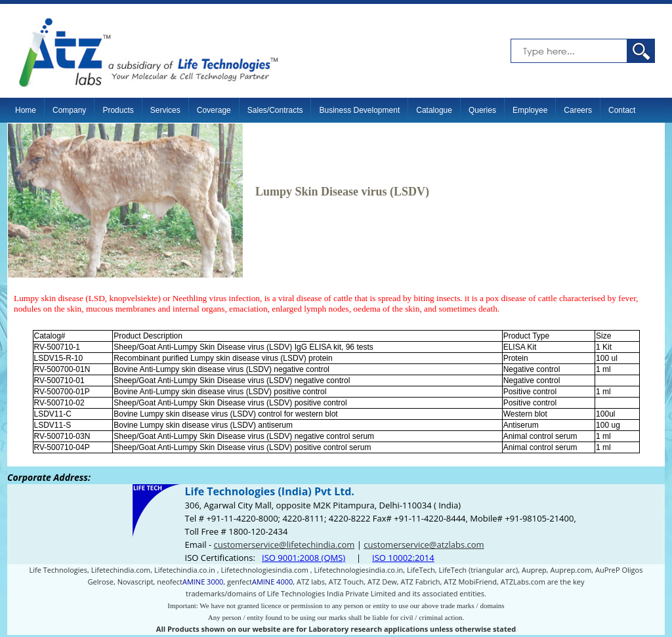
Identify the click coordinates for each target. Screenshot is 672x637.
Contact (622, 110)
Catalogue (434, 110)
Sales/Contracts (275, 110)
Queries (482, 110)
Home (26, 110)
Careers (578, 110)
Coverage (214, 110)
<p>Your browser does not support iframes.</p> (336, 552)
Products (118, 110)
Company (69, 110)
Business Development (359, 110)
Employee (530, 110)
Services (165, 110)
